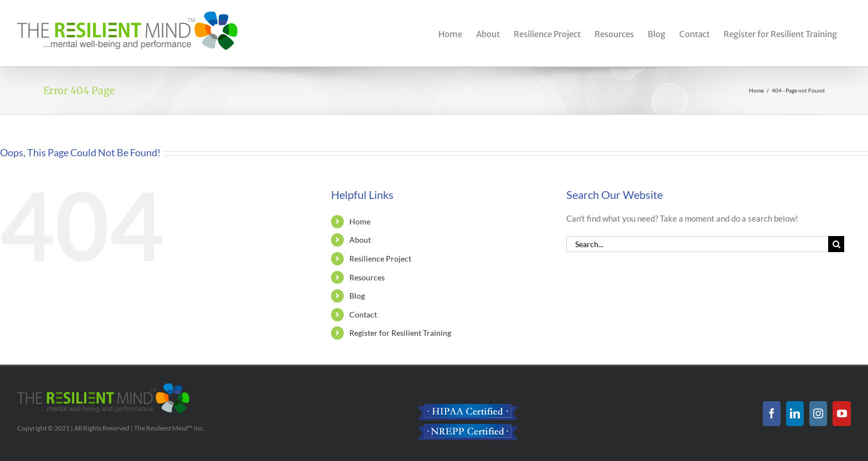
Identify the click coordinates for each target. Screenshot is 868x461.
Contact (363, 314)
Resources (367, 277)
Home (360, 221)
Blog (357, 296)
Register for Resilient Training (400, 333)
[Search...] (697, 244)
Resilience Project (380, 258)
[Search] (836, 244)
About (360, 240)
